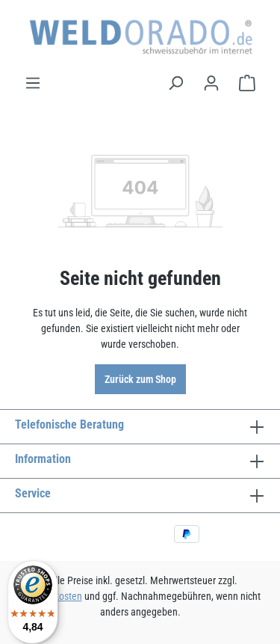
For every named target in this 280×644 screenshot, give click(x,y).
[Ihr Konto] (211, 83)
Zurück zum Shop (140, 379)
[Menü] (33, 83)
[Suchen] (175, 83)
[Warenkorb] (247, 83)
